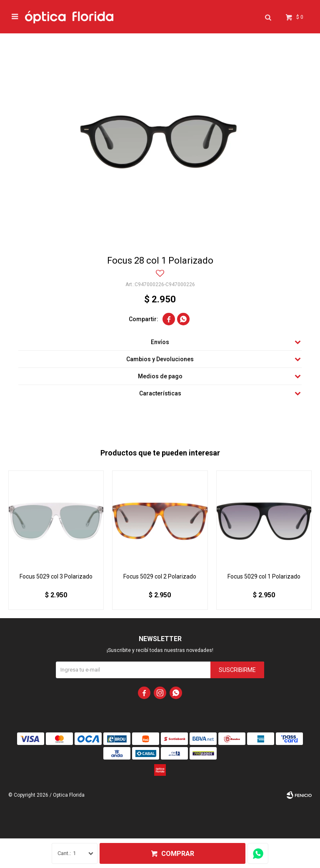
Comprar (178, 854)
